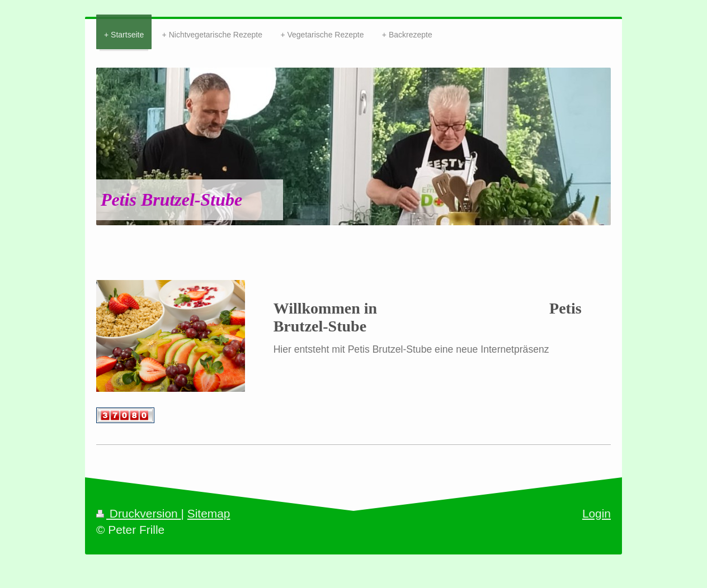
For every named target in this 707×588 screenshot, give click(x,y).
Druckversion (139, 513)
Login (597, 513)
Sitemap (209, 513)
